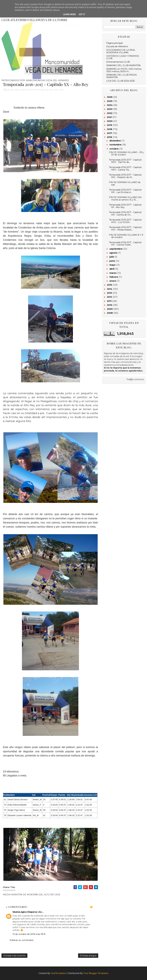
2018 (110, 129)
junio (113, 261)
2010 (110, 305)
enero (113, 281)
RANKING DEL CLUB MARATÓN (123, 65)
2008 (110, 313)
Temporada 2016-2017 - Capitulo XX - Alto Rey (125, 206)
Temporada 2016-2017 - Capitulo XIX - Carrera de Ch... (125, 214)
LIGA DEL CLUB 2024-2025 (120, 81)
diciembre (115, 141)
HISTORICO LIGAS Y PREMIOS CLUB (123, 57)
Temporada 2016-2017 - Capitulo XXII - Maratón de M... (125, 176)
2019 (110, 125)
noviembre (116, 145)
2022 (110, 113)
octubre (114, 149)
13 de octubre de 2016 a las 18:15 (29, 934)
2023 (110, 109)
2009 (110, 309)
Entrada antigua (88, 956)
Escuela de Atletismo (117, 46)
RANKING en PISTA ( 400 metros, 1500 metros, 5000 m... (124, 70)
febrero (114, 277)
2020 (110, 121)
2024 (110, 105)
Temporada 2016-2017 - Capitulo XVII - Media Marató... (125, 229)
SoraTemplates (58, 973)
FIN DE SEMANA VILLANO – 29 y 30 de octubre (126, 154)
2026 (110, 97)
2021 (110, 117)
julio (112, 257)
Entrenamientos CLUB (118, 62)
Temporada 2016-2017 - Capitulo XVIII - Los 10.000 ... (125, 221)
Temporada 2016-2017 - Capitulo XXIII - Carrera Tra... (125, 169)
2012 (110, 297)
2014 (110, 289)
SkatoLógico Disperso (25, 912)
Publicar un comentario (22, 940)
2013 (110, 293)
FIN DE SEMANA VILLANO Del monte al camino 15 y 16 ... (125, 199)
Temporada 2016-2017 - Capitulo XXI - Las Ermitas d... (125, 191)
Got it (82, 14)
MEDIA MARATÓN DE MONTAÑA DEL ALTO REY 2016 (39, 90)
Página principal (114, 43)
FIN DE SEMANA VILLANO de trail (125, 184)
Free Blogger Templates (96, 973)
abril (112, 269)
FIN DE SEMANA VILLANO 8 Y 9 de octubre (126, 236)
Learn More (69, 14)
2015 (110, 285)
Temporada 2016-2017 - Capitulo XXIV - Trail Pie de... (125, 161)
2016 (110, 137)
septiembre (116, 249)
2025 (110, 101)
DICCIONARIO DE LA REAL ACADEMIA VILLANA (121, 51)
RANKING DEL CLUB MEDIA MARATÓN (122, 76)
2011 (110, 301)
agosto (114, 253)
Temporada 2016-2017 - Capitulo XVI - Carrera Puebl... (125, 244)
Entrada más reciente (14, 956)
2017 (110, 133)
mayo (113, 265)
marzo (113, 273)
